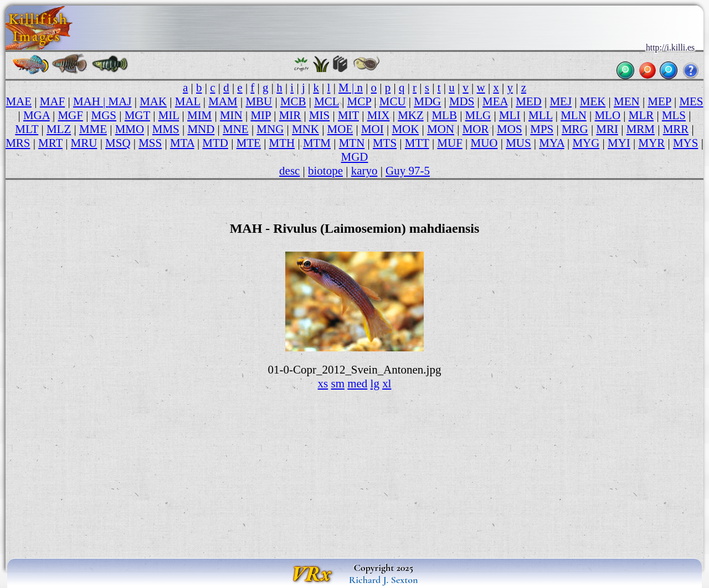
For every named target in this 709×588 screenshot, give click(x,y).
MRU (84, 143)
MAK (153, 101)
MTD (215, 143)
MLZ (59, 129)
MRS (18, 143)
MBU (259, 101)
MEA (495, 101)
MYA (551, 143)
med (357, 384)
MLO (607, 115)
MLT (27, 129)
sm (337, 384)
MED (529, 101)
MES (691, 101)
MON (441, 129)
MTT (417, 143)
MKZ (411, 115)
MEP (659, 101)
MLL (540, 115)
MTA (182, 143)
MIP (261, 115)
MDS (462, 101)
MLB (444, 115)
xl (387, 384)
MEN (627, 101)
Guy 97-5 (408, 171)
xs (323, 384)
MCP (359, 101)
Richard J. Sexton (384, 580)
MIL (169, 115)
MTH (282, 143)
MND (201, 129)
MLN (574, 115)
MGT (137, 115)
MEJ (561, 101)
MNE (236, 129)
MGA (37, 115)
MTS (385, 143)
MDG (427, 101)
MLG (478, 115)
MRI (607, 129)
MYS (685, 143)
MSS (150, 143)
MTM (317, 143)
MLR (641, 115)
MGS (104, 115)
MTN (352, 143)
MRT (50, 143)
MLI (510, 115)
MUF (449, 143)
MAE (19, 101)
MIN (231, 115)
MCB (293, 101)
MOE (340, 129)
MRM (641, 129)
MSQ (118, 143)
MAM (223, 101)
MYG (586, 143)
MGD (355, 157)
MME (93, 129)
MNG (270, 129)
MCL (327, 101)
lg (375, 384)
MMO (130, 129)
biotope (325, 171)
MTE (249, 143)
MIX (379, 115)
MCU (393, 101)
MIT (348, 115)
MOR (476, 129)
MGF (70, 115)
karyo (364, 171)
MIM (199, 115)
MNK (305, 129)
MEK (593, 101)
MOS (509, 129)
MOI (373, 129)
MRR (676, 129)
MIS (319, 115)
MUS (518, 143)
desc (289, 171)
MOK (405, 129)
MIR (290, 115)
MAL (188, 101)
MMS (166, 129)
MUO (484, 143)
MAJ (120, 101)
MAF (52, 101)
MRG (575, 129)
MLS (674, 115)
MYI (619, 143)
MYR (652, 143)
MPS (542, 129)
